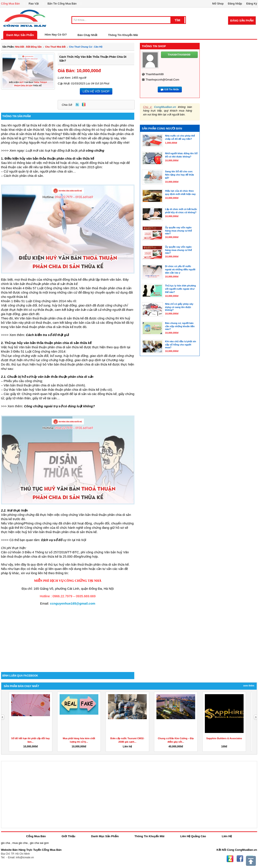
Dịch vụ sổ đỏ (52, 540)
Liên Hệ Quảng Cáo (193, 836)
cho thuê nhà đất (55, 47)
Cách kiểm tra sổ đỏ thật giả (47, 335)
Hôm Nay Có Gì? (56, 35)
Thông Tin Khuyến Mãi (123, 35)
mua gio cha (20, 843)
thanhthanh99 (154, 74)
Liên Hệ (227, 836)
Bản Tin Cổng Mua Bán (62, 4)
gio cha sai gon (39, 843)
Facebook (240, 859)
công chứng (95, 150)
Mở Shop (218, 4)
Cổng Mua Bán (11, 4)
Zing (84, 104)
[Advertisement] (68, 635)
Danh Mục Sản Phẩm (20, 35)
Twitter (77, 104)
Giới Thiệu (68, 836)
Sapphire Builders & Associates (224, 738)
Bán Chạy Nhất (87, 35)
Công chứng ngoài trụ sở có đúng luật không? (59, 406)
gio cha (6, 843)
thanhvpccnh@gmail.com (162, 80)
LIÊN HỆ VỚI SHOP (96, 91)
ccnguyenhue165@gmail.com (73, 603)
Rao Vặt (34, 4)
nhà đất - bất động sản (28, 47)
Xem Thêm (249, 686)
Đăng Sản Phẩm (242, 21)
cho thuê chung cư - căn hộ (86, 47)
